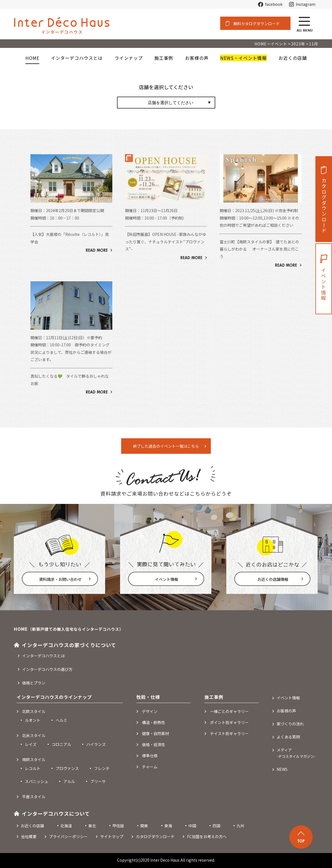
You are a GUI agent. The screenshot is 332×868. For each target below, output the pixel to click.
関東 (144, 826)
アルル (69, 781)
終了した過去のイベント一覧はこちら (166, 446)
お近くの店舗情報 (273, 579)
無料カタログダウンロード (256, 24)
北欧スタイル (34, 711)
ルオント (33, 720)
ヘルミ (61, 720)
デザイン (150, 711)
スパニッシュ (37, 781)
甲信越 (118, 826)
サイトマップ (112, 836)
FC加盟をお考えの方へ (207, 836)
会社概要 (29, 836)
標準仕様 (150, 756)
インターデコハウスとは (43, 656)
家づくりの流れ (290, 724)
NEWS (282, 769)
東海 (168, 826)
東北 (92, 826)
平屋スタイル (34, 797)
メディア (296, 753)
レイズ (31, 744)
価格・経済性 (154, 745)
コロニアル (61, 744)
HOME (32, 58)
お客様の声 (286, 711)
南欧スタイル (34, 759)
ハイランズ (96, 744)
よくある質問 (288, 737)
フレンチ (102, 768)
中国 (192, 826)
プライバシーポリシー (68, 836)
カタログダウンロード (324, 206)
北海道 (66, 826)
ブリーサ (98, 781)
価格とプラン (34, 683)
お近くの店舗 (32, 826)
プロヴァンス (67, 768)
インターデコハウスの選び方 (47, 669)
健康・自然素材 (155, 733)
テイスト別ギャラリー (229, 733)
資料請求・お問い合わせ (60, 579)
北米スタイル (34, 735)
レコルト (33, 768)
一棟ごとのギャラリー (229, 711)
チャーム (150, 767)
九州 (240, 826)
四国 (216, 826)
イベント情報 (167, 579)
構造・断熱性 (154, 722)
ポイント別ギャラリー (229, 722)
